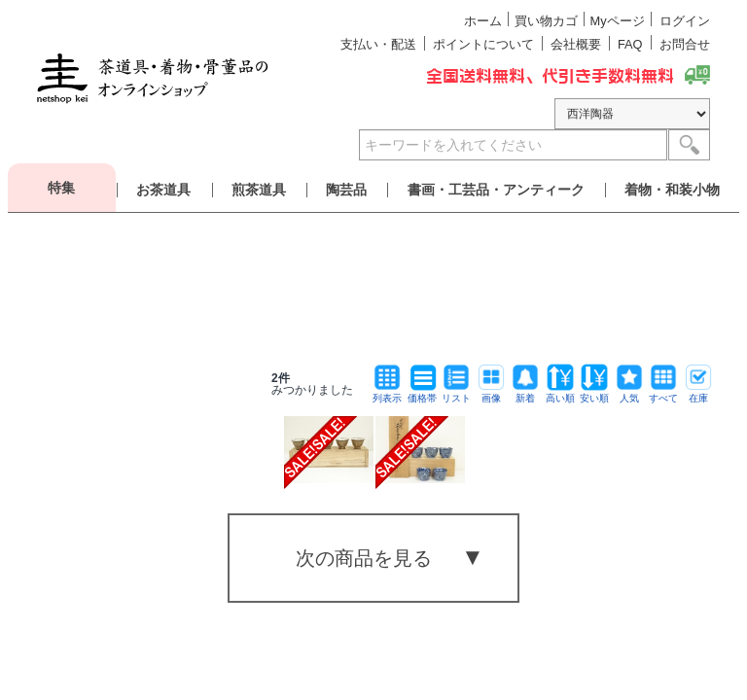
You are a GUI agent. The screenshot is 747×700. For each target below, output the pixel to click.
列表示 (387, 393)
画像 (491, 393)
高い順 (560, 393)
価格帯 (422, 393)
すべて (663, 393)
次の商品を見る (364, 558)
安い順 (594, 393)
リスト (456, 393)
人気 (629, 393)
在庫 (698, 393)
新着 (525, 393)
